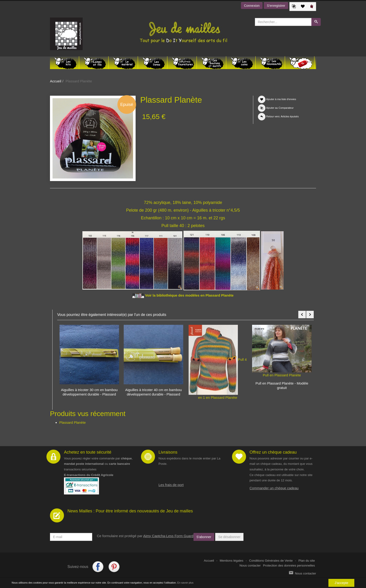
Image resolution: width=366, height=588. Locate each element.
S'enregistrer (276, 6)
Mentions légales (231, 561)
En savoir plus (185, 583)
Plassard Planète (72, 422)
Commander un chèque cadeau (274, 488)
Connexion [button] (252, 6)
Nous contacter (250, 565)
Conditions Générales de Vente (271, 561)
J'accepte (341, 583)
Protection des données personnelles (289, 565)
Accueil (56, 81)
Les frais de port (171, 485)
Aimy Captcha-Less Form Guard (168, 536)
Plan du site (307, 561)
